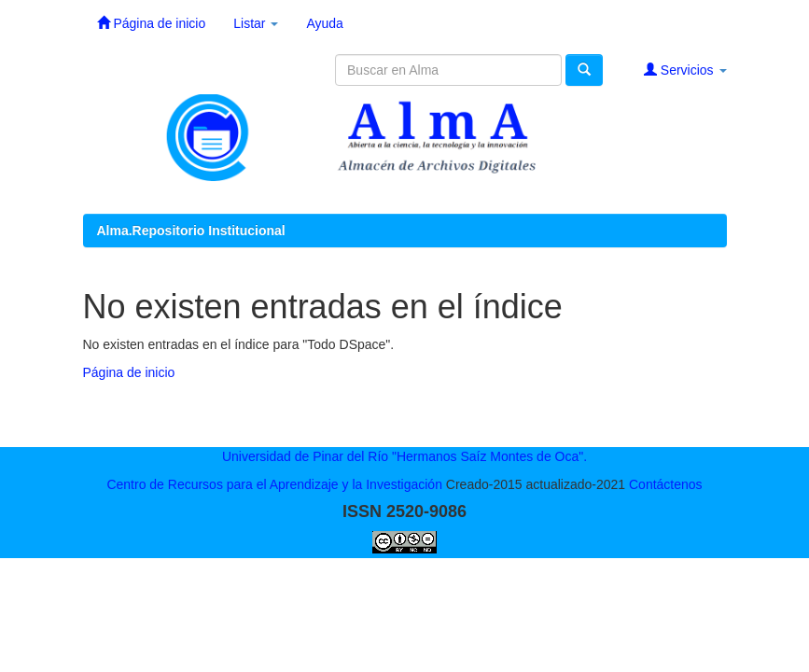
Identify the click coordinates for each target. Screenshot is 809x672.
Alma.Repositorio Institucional (191, 231)
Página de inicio (152, 23)
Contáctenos (666, 484)
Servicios (685, 70)
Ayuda (324, 23)
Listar (256, 23)
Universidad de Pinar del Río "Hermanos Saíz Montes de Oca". (404, 456)
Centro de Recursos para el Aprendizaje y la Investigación (274, 484)
